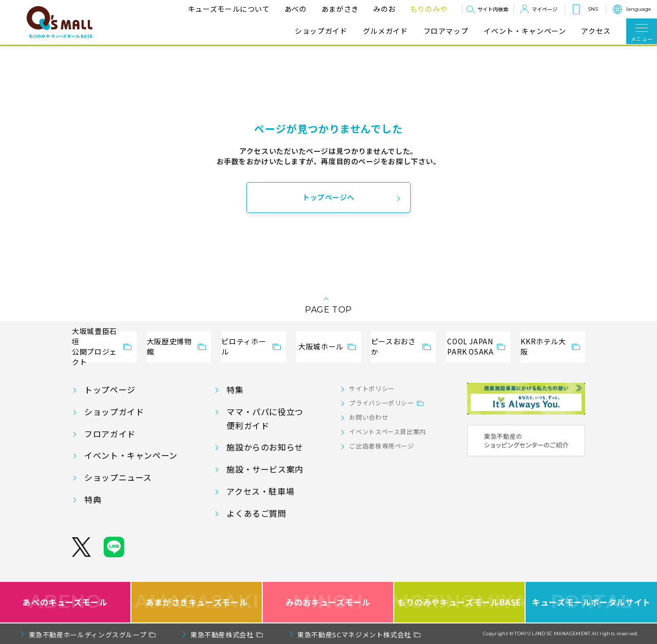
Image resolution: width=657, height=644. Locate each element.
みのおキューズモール (328, 602)
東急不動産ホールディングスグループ (88, 635)
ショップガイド (321, 31)
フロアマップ (446, 31)
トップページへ (328, 197)
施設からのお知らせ (265, 447)
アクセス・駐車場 (260, 491)
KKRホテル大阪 (543, 346)
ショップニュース (118, 477)
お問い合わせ (369, 417)
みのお (384, 9)
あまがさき (340, 9)
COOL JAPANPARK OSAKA (470, 346)
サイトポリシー (372, 388)
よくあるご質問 (256, 513)
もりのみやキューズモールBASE (460, 602)
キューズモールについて (229, 9)
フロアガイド (110, 434)
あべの (296, 9)
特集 (235, 389)
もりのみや (429, 9)
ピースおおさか (393, 346)
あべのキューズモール (65, 602)
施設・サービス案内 (265, 469)
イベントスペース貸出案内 (388, 431)
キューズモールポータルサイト (591, 602)
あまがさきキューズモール (197, 602)
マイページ (545, 9)
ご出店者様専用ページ (381, 446)
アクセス (596, 31)
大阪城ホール (321, 346)
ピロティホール (244, 346)
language (639, 9)
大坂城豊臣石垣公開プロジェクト (94, 347)
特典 (93, 499)
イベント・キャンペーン (525, 31)
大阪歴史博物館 (169, 346)
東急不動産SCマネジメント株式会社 (354, 635)
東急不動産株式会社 (222, 635)
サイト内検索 (493, 9)
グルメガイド (385, 31)
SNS (593, 9)
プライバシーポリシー (381, 403)
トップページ (110, 389)
